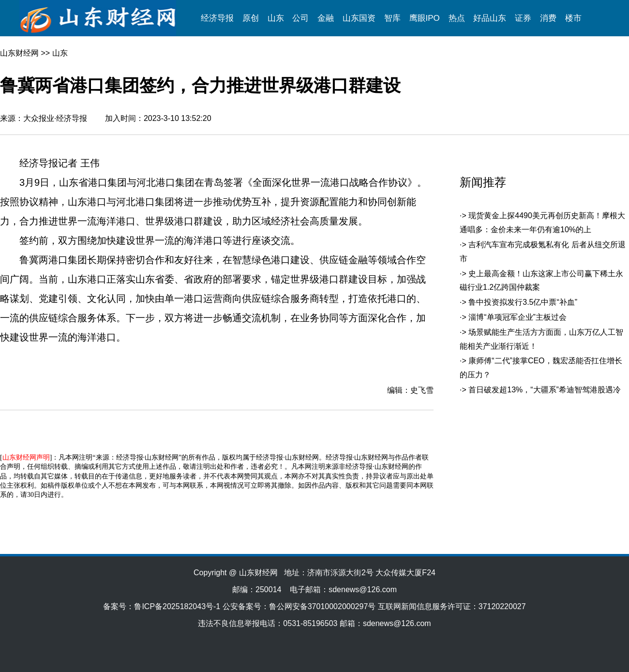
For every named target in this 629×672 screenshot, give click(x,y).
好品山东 (490, 18)
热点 (457, 18)
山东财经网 (19, 53)
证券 (523, 18)
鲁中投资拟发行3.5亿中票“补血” (523, 302)
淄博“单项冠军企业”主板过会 (517, 317)
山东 (276, 18)
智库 (392, 18)
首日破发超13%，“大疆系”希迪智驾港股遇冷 (545, 390)
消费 (548, 18)
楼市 (573, 18)
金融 (326, 18)
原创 (251, 18)
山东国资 (359, 18)
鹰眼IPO (425, 18)
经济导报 (217, 18)
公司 (300, 18)
